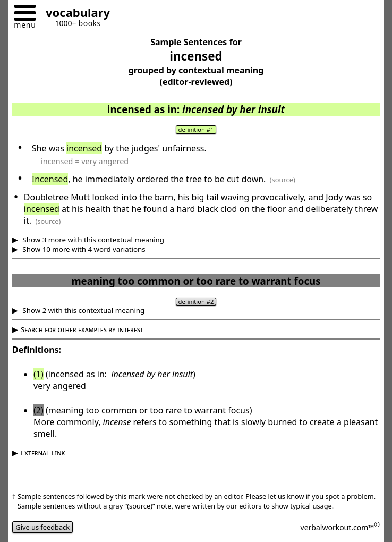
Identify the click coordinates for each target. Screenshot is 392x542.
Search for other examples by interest (82, 329)
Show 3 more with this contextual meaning (92, 240)
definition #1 (196, 129)
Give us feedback (42, 527)
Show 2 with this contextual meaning (83, 310)
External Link (43, 453)
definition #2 (196, 302)
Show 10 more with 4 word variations (83, 249)
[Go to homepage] (74, 14)
